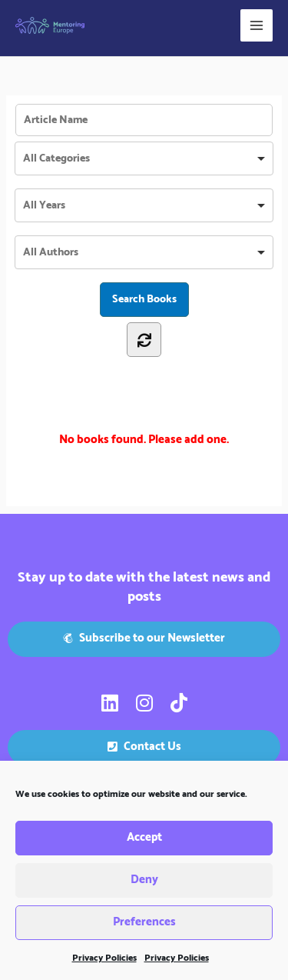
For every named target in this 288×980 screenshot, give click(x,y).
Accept (144, 838)
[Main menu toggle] (257, 25)
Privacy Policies (104, 959)
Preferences (144, 923)
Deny (144, 880)
